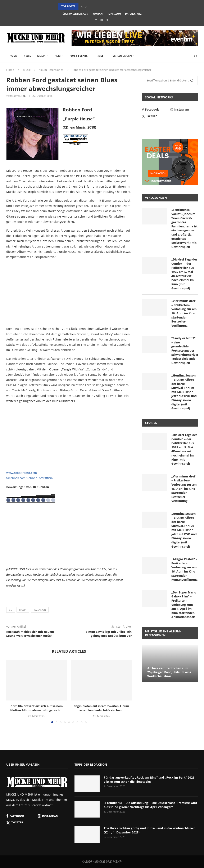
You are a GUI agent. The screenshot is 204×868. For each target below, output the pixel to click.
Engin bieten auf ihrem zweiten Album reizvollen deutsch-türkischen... (101, 708)
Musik (41, 56)
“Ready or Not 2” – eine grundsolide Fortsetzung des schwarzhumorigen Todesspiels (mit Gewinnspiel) (185, 350)
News (27, 56)
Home (13, 56)
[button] (82, 6)
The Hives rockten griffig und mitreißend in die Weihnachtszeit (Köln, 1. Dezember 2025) (149, 830)
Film (57, 56)
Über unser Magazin (75, 14)
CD (11, 610)
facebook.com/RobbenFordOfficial (30, 478)
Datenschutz (133, 14)
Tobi (24, 96)
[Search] (196, 56)
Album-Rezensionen (51, 70)
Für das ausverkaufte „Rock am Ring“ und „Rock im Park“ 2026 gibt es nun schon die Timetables (149, 780)
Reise (100, 56)
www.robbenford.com (22, 473)
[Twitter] (107, 20)
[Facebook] (96, 20)
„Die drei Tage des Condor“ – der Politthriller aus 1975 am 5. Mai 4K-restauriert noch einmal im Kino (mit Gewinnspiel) (184, 274)
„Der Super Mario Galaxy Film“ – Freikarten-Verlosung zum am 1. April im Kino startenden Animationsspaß (184, 605)
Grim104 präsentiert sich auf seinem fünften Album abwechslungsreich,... (37, 708)
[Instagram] (101, 20)
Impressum (114, 14)
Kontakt (98, 14)
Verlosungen (122, 56)
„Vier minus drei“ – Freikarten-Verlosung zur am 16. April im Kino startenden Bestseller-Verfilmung (184, 313)
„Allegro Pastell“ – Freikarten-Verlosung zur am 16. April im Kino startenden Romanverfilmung (184, 569)
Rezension (40, 610)
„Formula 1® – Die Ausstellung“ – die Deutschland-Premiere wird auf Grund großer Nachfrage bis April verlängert (150, 805)
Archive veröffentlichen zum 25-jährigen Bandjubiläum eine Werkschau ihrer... (169, 672)
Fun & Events (79, 56)
